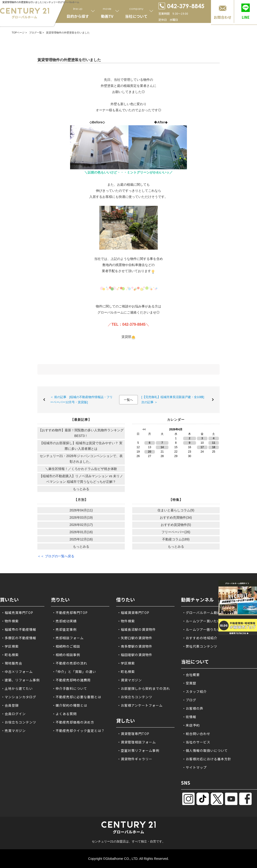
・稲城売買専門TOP (17, 613)
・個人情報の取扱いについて (205, 750)
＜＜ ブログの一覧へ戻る (56, 556)
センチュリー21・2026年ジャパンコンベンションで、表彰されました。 (81, 459)
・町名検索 (10, 655)
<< (144, 429)
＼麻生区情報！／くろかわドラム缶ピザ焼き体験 (81, 469)
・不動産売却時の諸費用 (71, 680)
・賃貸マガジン (130, 680)
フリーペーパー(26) (176, 532)
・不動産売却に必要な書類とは (77, 697)
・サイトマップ (195, 767)
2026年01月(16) (81, 532)
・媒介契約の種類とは (70, 705)
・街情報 (189, 717)
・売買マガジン (13, 731)
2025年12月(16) (81, 539)
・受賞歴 (189, 683)
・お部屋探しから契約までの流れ (144, 688)
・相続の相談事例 (66, 655)
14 (162, 447)
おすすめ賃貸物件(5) (176, 525)
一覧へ (128, 400)
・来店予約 (191, 725)
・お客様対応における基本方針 (207, 759)
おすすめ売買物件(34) (176, 517)
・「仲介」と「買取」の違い (74, 672)
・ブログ (189, 700)
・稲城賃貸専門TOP (133, 613)
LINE (246, 17)
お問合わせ (223, 17)
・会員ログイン (13, 714)
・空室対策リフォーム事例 (138, 750)
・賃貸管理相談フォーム (137, 742)
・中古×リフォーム (17, 672)
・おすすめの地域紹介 (200, 638)
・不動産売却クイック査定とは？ (78, 731)
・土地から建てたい (17, 688)
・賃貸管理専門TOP (133, 734)
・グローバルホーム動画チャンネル (210, 613)
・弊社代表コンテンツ (200, 646)
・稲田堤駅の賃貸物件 (135, 655)
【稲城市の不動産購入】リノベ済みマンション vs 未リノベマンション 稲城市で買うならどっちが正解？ (81, 479)
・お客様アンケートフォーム (140, 705)
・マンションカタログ (19, 697)
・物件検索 (10, 621)
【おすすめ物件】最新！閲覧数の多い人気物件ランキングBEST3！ (81, 433)
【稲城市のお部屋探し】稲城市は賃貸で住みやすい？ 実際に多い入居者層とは (81, 446)
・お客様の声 (193, 708)
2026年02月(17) (81, 525)
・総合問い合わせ (196, 734)
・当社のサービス (196, 742)
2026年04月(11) (81, 510)
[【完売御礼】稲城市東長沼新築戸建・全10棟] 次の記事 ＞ (174, 400)
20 (150, 452)
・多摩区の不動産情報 (19, 638)
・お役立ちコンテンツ (19, 722)
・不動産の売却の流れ (70, 663)
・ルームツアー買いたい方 (203, 621)
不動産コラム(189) (176, 539)
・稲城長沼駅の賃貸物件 (137, 629)
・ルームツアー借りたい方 (203, 629)
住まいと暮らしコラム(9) (176, 510)
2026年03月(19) (81, 517)
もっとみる (81, 489)
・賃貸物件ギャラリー (135, 759)
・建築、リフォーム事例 (20, 680)
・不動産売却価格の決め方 (73, 722)
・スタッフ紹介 (195, 691)
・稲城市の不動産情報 (19, 629)
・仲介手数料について (70, 688)
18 (214, 447)
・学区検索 (10, 646)
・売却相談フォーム (68, 638)
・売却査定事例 (64, 629)
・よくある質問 (64, 714)
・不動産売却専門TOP (70, 613)
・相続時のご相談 (66, 646)
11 (214, 443)
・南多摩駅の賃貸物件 (135, 646)
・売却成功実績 (64, 621)
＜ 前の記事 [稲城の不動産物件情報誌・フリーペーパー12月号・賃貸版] (81, 400)
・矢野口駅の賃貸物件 (135, 638)
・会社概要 (191, 675)
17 (202, 447)
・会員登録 (10, 705)
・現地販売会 (12, 663)
